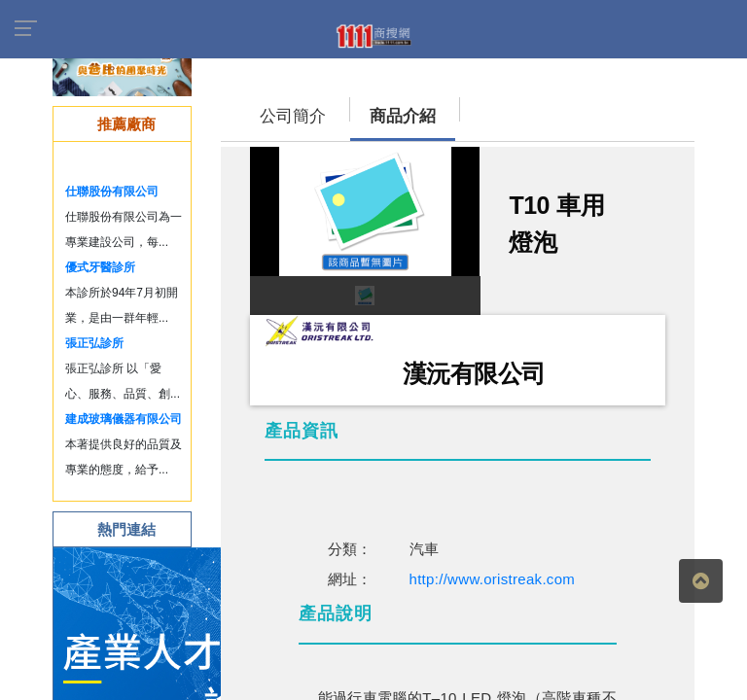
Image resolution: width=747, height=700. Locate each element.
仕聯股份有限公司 (112, 192)
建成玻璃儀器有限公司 (124, 419)
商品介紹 (403, 116)
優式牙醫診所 (100, 267)
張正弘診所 (94, 343)
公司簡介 (293, 116)
